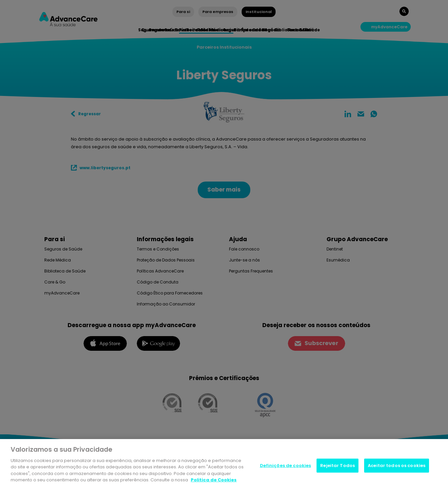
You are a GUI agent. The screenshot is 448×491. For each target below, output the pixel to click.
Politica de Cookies (214, 480)
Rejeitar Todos (337, 466)
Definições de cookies (286, 466)
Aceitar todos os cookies (397, 466)
